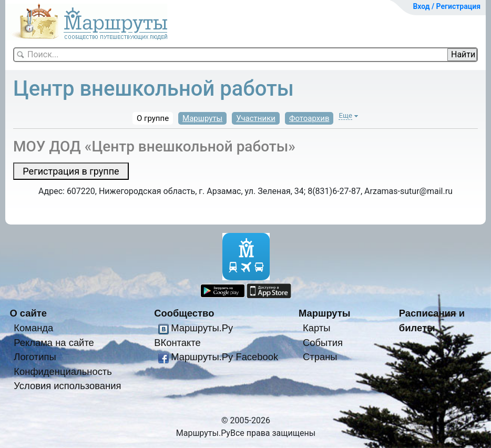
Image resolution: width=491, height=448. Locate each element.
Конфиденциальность (63, 371)
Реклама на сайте (54, 343)
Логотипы (35, 357)
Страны (320, 357)
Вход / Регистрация (447, 6)
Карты (316, 328)
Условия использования (67, 386)
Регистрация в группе (71, 171)
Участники (256, 118)
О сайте (28, 313)
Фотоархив (309, 118)
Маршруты (202, 118)
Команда (33, 328)
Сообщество (184, 313)
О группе (153, 118)
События (323, 343)
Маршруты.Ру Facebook (224, 357)
